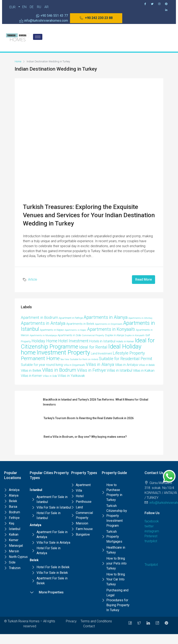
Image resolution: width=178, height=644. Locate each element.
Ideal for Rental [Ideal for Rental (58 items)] (93, 347)
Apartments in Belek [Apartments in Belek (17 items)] (80, 324)
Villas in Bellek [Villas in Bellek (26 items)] (31, 370)
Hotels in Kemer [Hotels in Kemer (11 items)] (125, 341)
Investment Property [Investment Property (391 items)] (63, 352)
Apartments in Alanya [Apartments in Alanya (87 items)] (106, 317)
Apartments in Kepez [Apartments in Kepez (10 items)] (52, 330)
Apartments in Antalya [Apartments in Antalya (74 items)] (43, 323)
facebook (152, 521)
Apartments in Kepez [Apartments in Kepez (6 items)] (75, 330)
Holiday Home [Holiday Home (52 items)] (44, 341)
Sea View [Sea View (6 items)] (65, 359)
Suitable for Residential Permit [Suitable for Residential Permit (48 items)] (126, 359)
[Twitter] (152, 4)
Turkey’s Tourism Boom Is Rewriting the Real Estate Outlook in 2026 (89, 418)
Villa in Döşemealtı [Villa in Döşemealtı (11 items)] (74, 365)
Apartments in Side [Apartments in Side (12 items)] (69, 335)
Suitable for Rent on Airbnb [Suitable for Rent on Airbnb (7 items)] (84, 359)
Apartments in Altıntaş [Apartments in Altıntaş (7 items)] (140, 318)
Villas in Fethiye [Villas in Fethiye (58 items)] (91, 370)
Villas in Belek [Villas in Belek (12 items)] (147, 365)
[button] (96, 18)
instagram (152, 531)
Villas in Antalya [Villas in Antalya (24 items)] (126, 365)
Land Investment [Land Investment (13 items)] (101, 353)
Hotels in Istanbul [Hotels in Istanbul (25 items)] (102, 341)
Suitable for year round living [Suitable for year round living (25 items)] (42, 365)
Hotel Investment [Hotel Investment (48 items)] (73, 341)
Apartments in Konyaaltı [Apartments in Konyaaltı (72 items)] (111, 329)
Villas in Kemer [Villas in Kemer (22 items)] (31, 376)
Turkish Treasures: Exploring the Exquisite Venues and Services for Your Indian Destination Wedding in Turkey (89, 215)
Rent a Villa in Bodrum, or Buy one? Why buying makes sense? (85, 437)
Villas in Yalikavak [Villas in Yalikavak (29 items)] (71, 376)
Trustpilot (151, 565)
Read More (144, 279)
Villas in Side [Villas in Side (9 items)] (50, 376)
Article (33, 279)
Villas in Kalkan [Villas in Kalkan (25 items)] (144, 371)
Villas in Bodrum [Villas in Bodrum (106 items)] (59, 370)
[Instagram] (159, 4)
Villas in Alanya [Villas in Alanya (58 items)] (100, 364)
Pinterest (151, 536)
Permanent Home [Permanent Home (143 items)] (40, 358)
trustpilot (151, 541)
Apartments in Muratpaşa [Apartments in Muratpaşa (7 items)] (43, 335)
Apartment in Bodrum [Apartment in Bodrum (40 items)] (39, 318)
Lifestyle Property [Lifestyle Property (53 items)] (129, 353)
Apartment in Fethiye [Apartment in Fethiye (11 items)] (71, 318)
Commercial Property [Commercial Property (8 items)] (93, 335)
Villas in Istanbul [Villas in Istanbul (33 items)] (119, 370)
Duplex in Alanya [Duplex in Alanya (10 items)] (115, 335)
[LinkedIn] (148, 623)
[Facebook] (145, 4)
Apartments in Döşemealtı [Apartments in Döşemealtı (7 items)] (109, 324)
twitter (149, 526)
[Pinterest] (166, 4)
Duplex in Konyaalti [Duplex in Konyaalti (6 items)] (135, 335)
